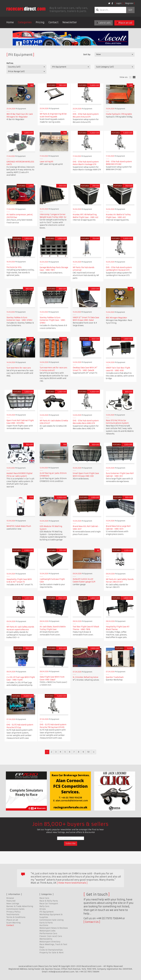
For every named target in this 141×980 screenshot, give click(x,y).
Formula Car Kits (14, 267)
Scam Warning (13, 923)
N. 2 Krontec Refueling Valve (86, 677)
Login (119, 3)
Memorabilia (46, 939)
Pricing (40, 22)
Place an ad (124, 23)
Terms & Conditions (16, 917)
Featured (11, 901)
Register (129, 3)
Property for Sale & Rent (51, 953)
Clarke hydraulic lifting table (119, 114)
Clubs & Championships (51, 950)
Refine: (10, 63)
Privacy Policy (13, 912)
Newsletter (70, 22)
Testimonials (13, 914)
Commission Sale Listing (51, 920)
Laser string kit (46, 162)
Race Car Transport (49, 904)
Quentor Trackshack (115, 677)
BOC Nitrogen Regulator (116, 318)
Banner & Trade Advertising (20, 906)
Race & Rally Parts (49, 901)
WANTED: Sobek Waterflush (19, 526)
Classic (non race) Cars (51, 936)
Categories (25, 22)
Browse (10, 898)
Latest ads (104, 23)
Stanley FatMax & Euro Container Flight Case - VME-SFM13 (53, 320)
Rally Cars (44, 906)
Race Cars (44, 898)
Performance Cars (48, 933)
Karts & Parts (46, 923)
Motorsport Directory (50, 942)
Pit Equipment (46, 912)
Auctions (44, 925)
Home (10, 22)
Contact (53, 22)
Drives (43, 909)
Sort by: (87, 54)
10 (88, 752)
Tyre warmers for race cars (19, 368)
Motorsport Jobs (47, 931)
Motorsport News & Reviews (54, 928)
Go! (130, 10)
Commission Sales (15, 909)
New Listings (13, 904)
